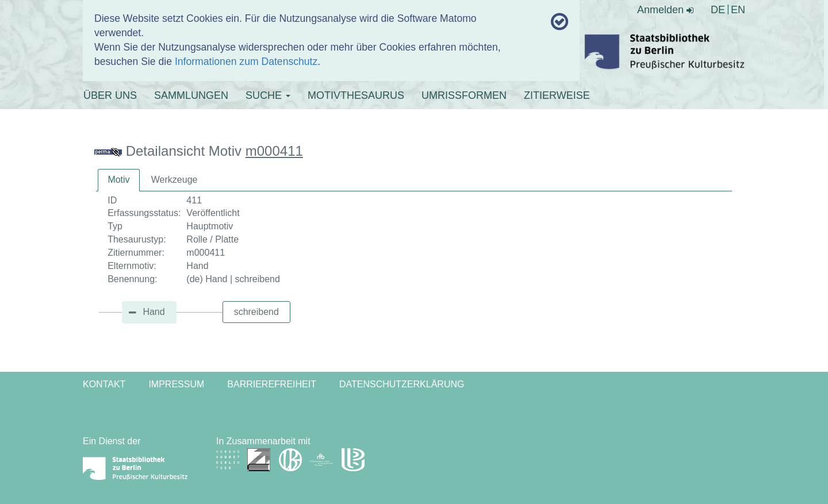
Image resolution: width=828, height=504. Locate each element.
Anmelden (665, 10)
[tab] (118, 180)
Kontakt (104, 384)
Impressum (176, 384)
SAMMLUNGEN (191, 95)
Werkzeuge (175, 180)
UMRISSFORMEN (464, 95)
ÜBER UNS (110, 95)
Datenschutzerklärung (402, 384)
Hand (154, 312)
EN (738, 10)
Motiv (118, 180)
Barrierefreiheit (272, 384)
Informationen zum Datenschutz (246, 61)
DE (718, 10)
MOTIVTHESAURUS (356, 95)
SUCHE (268, 95)
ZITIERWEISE (557, 95)
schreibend (256, 312)
